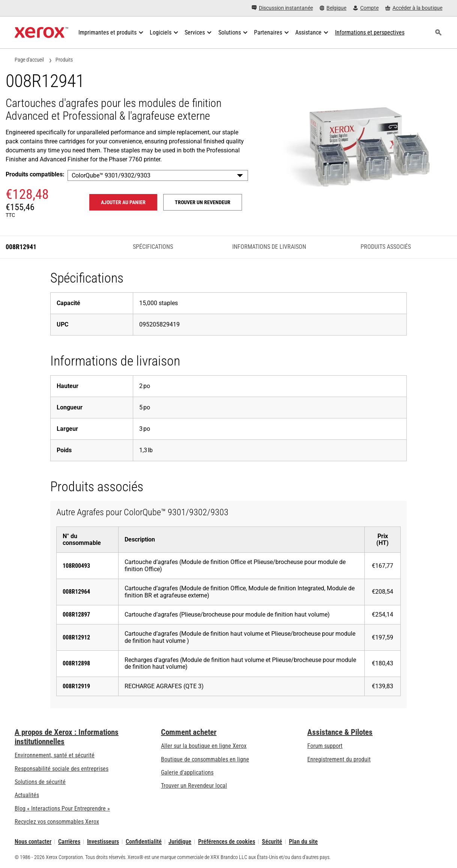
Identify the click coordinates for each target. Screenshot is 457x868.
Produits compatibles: (35, 174)
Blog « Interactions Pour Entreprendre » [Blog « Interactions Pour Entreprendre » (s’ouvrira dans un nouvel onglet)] (62, 809)
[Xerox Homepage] (41, 33)
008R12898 (76, 663)
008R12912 (76, 637)
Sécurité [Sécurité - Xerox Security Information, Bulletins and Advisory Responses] (272, 842)
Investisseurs (103, 842)
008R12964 (76, 592)
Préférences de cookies (227, 842)
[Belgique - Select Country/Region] (333, 8)
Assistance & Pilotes (340, 732)
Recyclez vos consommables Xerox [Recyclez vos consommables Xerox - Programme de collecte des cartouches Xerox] (57, 822)
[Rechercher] (438, 33)
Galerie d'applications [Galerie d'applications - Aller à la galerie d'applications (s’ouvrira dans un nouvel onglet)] (187, 772)
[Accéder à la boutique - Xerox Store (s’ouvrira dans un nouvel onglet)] (414, 8)
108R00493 (76, 566)
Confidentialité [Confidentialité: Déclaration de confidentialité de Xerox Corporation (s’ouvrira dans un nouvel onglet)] (144, 842)
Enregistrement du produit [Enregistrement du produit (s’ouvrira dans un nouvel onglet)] (339, 759)
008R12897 (76, 615)
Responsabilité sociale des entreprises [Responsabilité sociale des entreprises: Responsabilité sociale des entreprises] (62, 769)
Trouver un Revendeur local (194, 786)
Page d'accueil (29, 60)
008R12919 (76, 686)
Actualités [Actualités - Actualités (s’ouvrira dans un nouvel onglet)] (27, 795)
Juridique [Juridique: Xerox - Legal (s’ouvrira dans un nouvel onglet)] (180, 842)
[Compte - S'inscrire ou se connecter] (366, 8)
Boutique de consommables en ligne (205, 759)
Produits (64, 60)
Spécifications (153, 247)
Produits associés (386, 247)
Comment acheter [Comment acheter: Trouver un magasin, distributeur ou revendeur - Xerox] (189, 732)
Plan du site (303, 842)
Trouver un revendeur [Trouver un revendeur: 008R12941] (203, 202)
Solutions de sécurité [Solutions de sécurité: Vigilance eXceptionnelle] (40, 782)
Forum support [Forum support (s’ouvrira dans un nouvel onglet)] (325, 746)
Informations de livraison (269, 247)
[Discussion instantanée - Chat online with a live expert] (282, 8)
